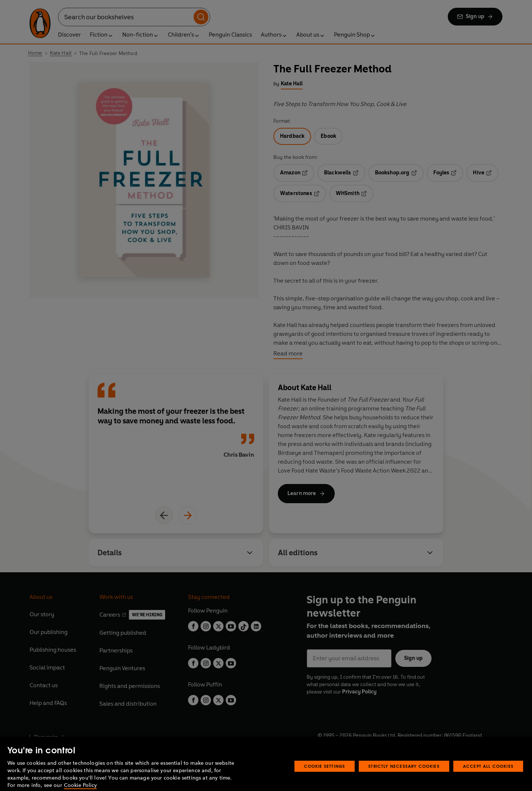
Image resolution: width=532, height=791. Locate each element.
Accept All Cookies (488, 776)
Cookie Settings (325, 776)
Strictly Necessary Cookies (404, 776)
